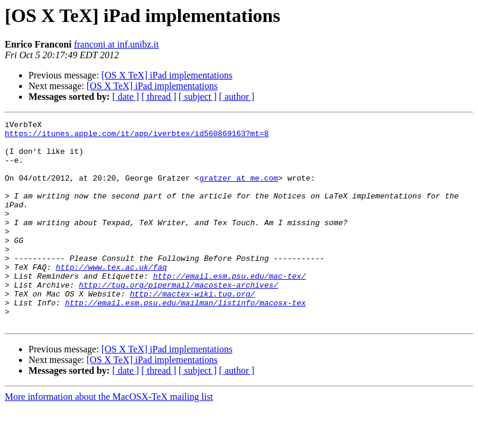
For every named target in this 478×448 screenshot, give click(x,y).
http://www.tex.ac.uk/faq (111, 297)
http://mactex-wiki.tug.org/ (193, 329)
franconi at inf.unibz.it (116, 44)
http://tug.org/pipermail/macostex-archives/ (178, 318)
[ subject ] (198, 97)
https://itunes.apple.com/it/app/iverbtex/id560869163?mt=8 (137, 137)
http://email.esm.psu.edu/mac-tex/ (229, 308)
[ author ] (237, 97)
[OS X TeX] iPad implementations (167, 75)
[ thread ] (159, 97)
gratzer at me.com (239, 190)
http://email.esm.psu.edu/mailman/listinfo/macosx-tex (185, 340)
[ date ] (126, 97)
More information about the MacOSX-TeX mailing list (109, 438)
